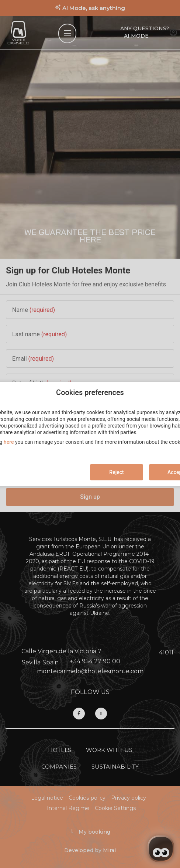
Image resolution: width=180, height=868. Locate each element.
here (9, 442)
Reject (116, 472)
